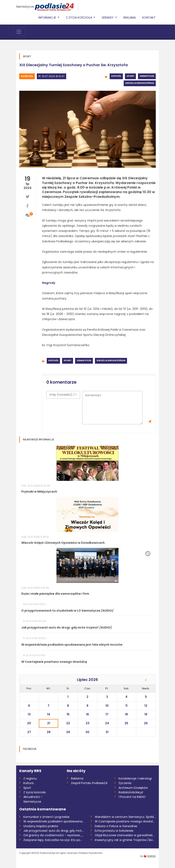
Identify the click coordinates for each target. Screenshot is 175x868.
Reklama (130, 18)
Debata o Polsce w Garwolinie (116, 826)
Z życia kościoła (35, 792)
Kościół (27, 76)
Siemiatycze (25, 7)
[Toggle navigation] (19, 32)
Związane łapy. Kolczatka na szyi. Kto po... (53, 840)
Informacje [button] (48, 18)
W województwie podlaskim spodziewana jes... (54, 821)
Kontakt (149, 18)
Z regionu (30, 778)
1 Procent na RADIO (132, 797)
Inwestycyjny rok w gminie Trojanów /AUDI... (125, 840)
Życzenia (125, 783)
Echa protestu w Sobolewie (114, 831)
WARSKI (151, 856)
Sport (130, 76)
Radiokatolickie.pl (131, 792)
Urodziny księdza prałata (41, 826)
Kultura (28, 783)
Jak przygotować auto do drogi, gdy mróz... (54, 831)
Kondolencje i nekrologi (135, 778)
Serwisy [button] (108, 18)
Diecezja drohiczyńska (140, 83)
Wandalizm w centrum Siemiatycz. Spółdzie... (125, 817)
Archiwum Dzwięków (133, 788)
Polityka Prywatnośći (91, 853)
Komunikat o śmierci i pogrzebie (46, 817)
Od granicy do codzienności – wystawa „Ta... (54, 835)
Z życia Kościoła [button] (79, 18)
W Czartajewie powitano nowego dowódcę (125, 821)
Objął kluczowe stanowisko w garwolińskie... (125, 835)
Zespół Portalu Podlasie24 (89, 783)
